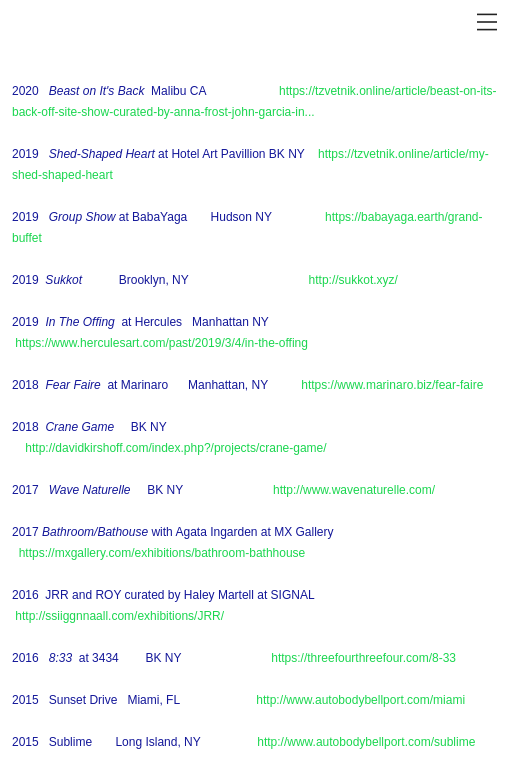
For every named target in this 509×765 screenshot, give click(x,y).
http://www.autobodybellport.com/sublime (366, 742)
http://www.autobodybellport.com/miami (360, 700)
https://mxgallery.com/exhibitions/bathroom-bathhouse (162, 553)
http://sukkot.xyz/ (353, 280)
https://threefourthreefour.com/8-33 (363, 658)
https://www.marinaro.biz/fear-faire (392, 385)
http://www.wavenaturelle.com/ (354, 490)
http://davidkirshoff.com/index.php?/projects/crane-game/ (175, 448)
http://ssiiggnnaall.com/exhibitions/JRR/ (119, 616)
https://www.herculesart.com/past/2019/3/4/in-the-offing (161, 343)
